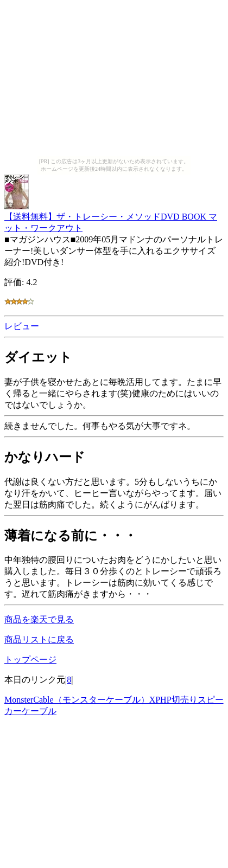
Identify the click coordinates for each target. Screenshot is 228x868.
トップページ (30, 660)
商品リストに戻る (39, 639)
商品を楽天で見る (39, 619)
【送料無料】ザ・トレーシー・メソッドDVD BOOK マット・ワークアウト (111, 217)
